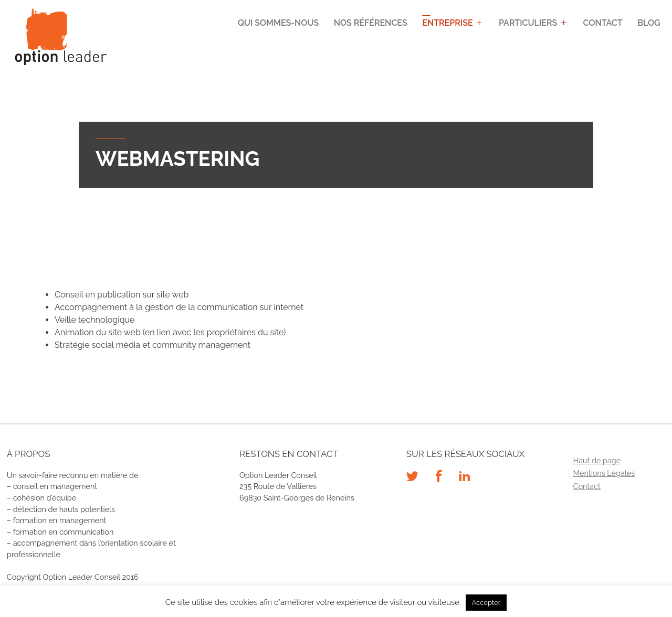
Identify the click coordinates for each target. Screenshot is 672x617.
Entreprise (447, 23)
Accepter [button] (486, 603)
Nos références (371, 23)
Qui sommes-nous (278, 23)
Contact (603, 23)
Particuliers (528, 23)
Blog (649, 23)
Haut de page (597, 460)
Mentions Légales (604, 473)
